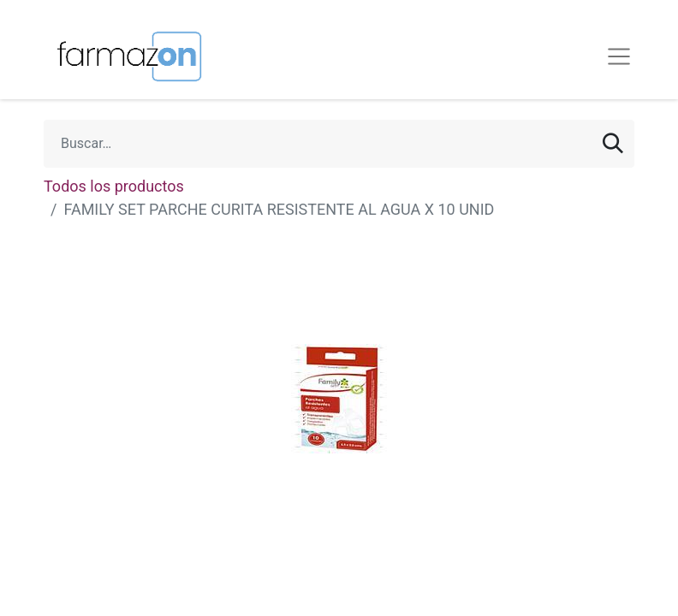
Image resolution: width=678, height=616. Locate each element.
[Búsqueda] (613, 144)
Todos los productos (114, 186)
